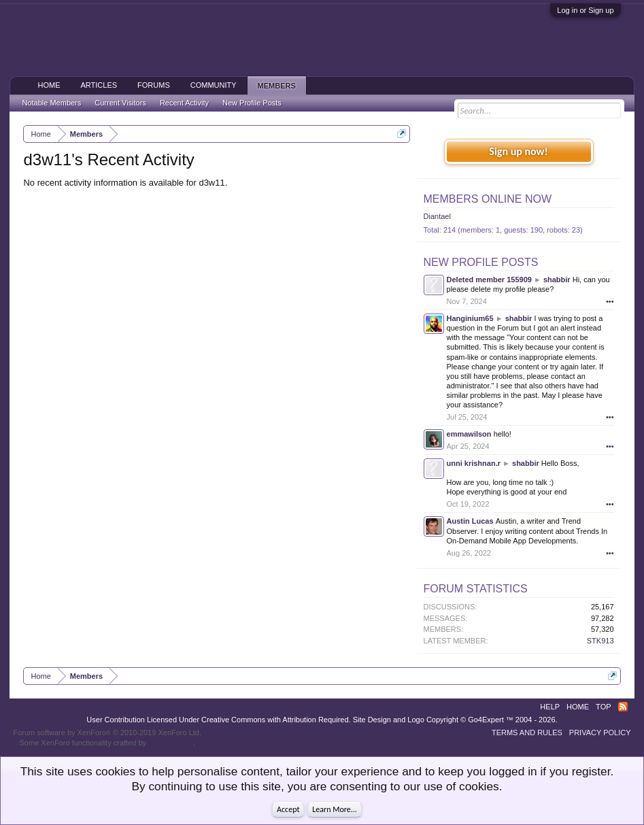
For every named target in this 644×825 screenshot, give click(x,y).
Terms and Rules (527, 733)
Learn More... (335, 809)
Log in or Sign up (585, 10)
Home (49, 85)
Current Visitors (120, 103)
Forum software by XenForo (107, 733)
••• (610, 301)
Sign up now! (518, 151)
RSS (623, 707)
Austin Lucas (470, 521)
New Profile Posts (481, 262)
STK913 (600, 641)
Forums (154, 85)
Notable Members (51, 103)
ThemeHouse (171, 743)
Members (277, 86)
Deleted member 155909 (489, 280)
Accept (288, 809)
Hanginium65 (470, 318)
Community (214, 85)
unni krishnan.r (474, 463)
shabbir (557, 280)
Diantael (437, 216)
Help (550, 707)
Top (603, 707)
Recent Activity (184, 103)
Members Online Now (488, 199)
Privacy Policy (600, 733)
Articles (99, 85)
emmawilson (469, 434)
